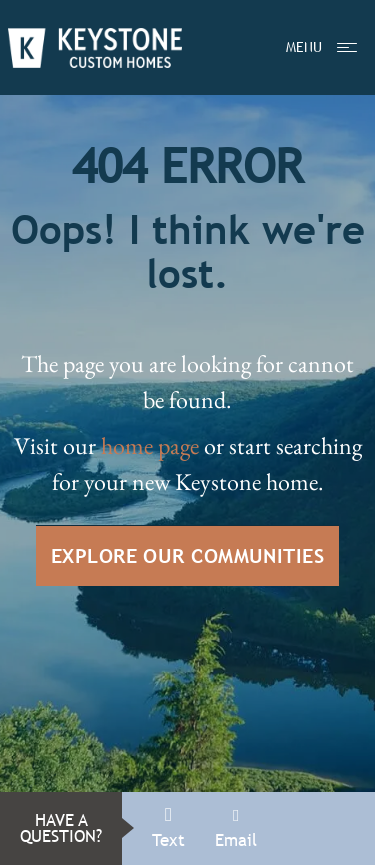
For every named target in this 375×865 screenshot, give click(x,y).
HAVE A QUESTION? (61, 828)
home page (150, 445)
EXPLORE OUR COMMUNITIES (187, 555)
